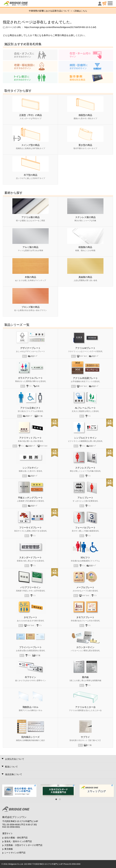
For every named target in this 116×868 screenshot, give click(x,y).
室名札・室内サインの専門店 (18, 841)
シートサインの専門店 (15, 853)
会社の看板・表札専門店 (16, 838)
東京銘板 (9, 849)
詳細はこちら (81, 11)
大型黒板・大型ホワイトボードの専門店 (23, 845)
